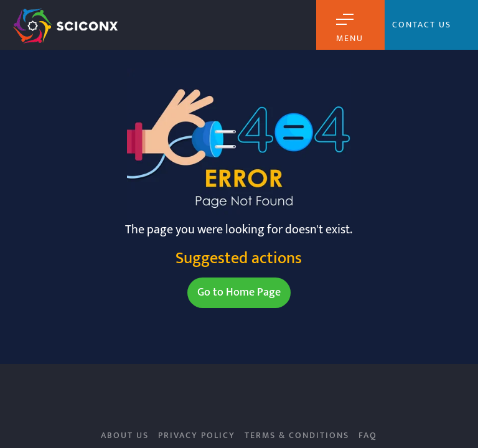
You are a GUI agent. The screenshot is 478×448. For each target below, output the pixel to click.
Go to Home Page (239, 292)
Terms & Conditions (297, 435)
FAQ (368, 435)
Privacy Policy (197, 435)
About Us (125, 435)
